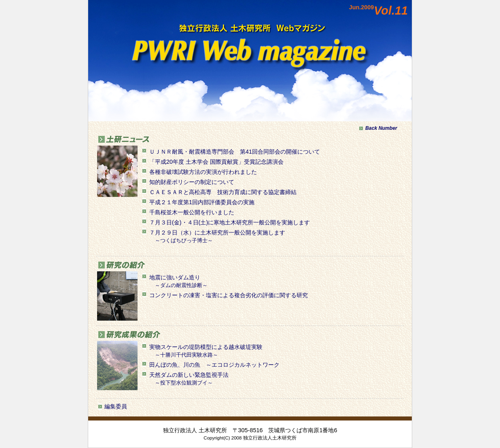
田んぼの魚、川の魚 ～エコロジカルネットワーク (214, 365)
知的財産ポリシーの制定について (192, 182)
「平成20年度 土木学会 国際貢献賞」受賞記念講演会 (216, 162)
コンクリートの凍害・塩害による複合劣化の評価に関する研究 (229, 295)
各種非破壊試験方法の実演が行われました (203, 172)
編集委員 (116, 406)
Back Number (381, 128)
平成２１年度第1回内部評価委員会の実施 (202, 202)
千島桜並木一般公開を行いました (192, 212)
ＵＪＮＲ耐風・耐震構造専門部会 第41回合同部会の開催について (235, 152)
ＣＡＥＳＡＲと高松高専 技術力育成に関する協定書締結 (223, 192)
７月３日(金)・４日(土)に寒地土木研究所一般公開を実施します (230, 222)
